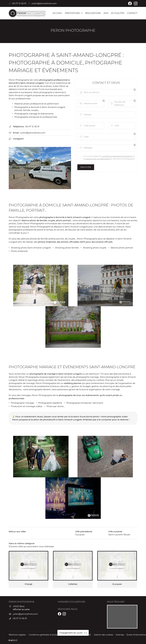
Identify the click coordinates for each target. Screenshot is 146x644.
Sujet (84, 137)
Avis (106, 13)
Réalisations (93, 13)
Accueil (57, 13)
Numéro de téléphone (118, 103)
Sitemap (120, 635)
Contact (132, 13)
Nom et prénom (89, 92)
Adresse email (88, 104)
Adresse (85, 115)
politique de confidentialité (97, 159)
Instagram (18, 139)
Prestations (72, 13)
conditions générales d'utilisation (117, 156)
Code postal (87, 126)
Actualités (118, 13)
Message (86, 148)
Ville (115, 126)
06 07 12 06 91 (32, 126)
